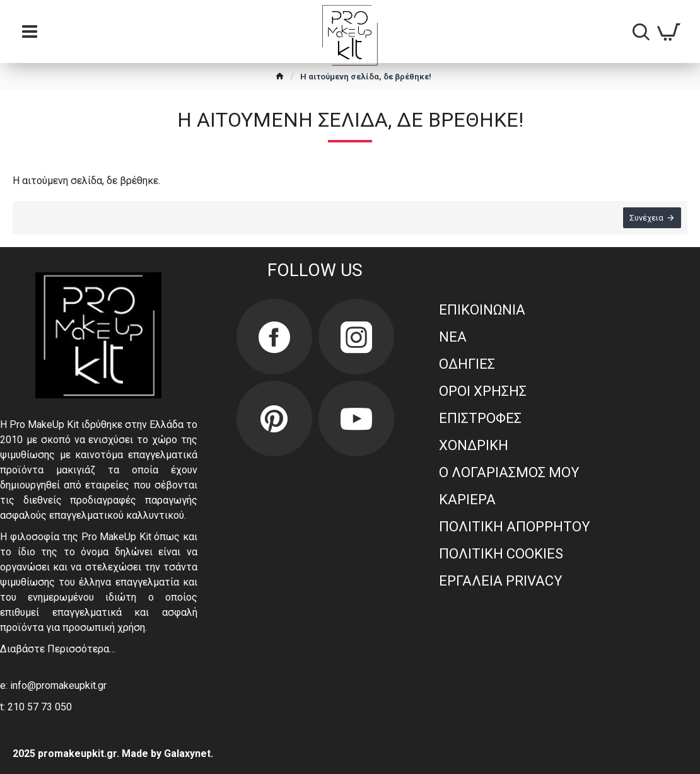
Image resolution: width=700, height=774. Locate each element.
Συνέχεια (646, 218)
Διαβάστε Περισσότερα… (58, 649)
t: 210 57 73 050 (36, 707)
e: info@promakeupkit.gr (53, 685)
